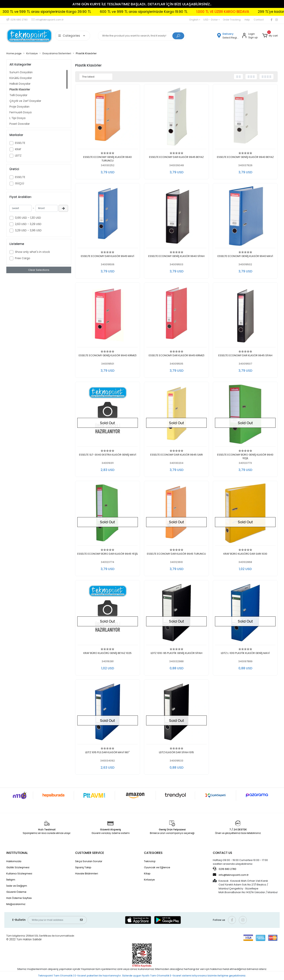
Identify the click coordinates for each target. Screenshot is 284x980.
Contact (259, 20)
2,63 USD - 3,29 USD (28, 224)
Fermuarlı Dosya (21, 112)
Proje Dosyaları (19, 107)
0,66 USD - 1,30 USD (28, 218)
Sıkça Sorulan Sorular (89, 861)
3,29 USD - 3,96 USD (28, 230)
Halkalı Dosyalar (20, 84)
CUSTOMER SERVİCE (90, 853)
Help (247, 20)
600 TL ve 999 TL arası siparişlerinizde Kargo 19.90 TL (170, 12)
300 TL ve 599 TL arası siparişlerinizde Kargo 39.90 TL (73, 12)
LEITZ (18, 156)
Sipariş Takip (83, 867)
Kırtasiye (149, 880)
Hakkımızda (14, 861)
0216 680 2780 (225, 869)
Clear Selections (39, 270)
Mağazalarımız (16, 904)
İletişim (11, 880)
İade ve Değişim (17, 886)
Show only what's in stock (32, 252)
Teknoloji (150, 861)
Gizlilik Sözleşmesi (18, 867)
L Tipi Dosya (17, 118)
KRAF (18, 149)
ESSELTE (20, 143)
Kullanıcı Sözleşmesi (19, 874)
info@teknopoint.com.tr (231, 875)
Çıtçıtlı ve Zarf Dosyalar (25, 101)
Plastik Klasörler (20, 89)
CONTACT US (222, 853)
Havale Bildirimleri (87, 874)
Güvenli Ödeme (16, 892)
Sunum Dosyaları (21, 72)
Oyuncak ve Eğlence (157, 867)
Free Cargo (23, 258)
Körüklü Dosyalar (21, 78)
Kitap (147, 874)
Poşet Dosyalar (20, 124)
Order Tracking (232, 20)
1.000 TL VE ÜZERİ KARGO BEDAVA (249, 12)
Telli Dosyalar (18, 95)
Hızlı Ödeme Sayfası (19, 898)
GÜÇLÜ (20, 183)
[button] (270, 36)
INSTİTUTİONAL (17, 853)
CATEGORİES (153, 853)
